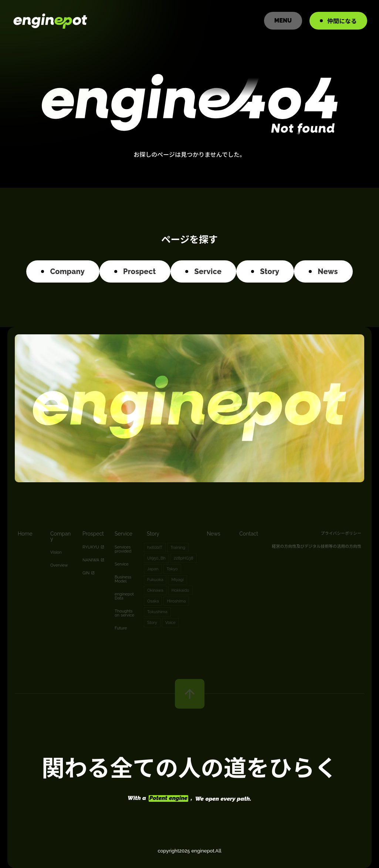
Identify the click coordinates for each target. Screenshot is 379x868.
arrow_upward (190, 694)
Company (60, 536)
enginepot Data (124, 596)
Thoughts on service (124, 613)
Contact (249, 534)
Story (153, 534)
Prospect (93, 534)
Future (121, 628)
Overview (59, 565)
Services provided (123, 549)
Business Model (123, 579)
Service (123, 534)
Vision (56, 552)
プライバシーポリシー (341, 533)
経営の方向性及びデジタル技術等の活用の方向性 (317, 546)
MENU (283, 21)
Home (25, 534)
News (214, 534)
